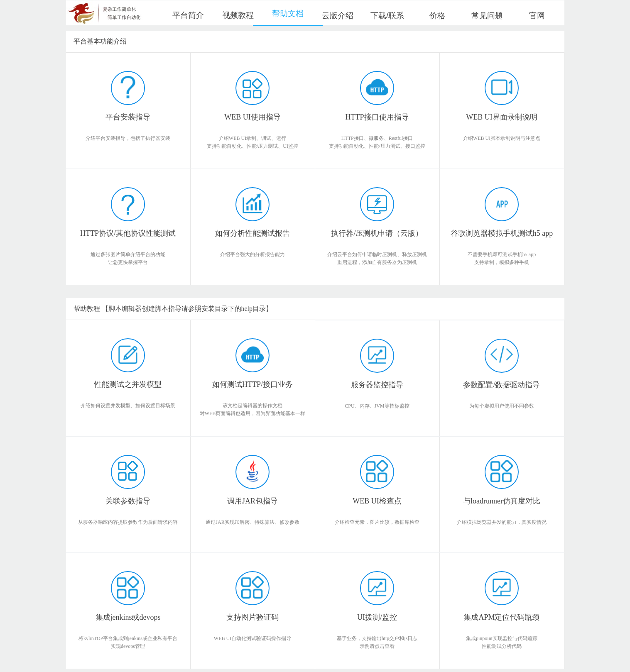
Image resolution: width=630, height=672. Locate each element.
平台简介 (188, 15)
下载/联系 (387, 16)
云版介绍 (338, 16)
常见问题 (487, 16)
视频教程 (238, 15)
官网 (537, 16)
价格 (437, 16)
